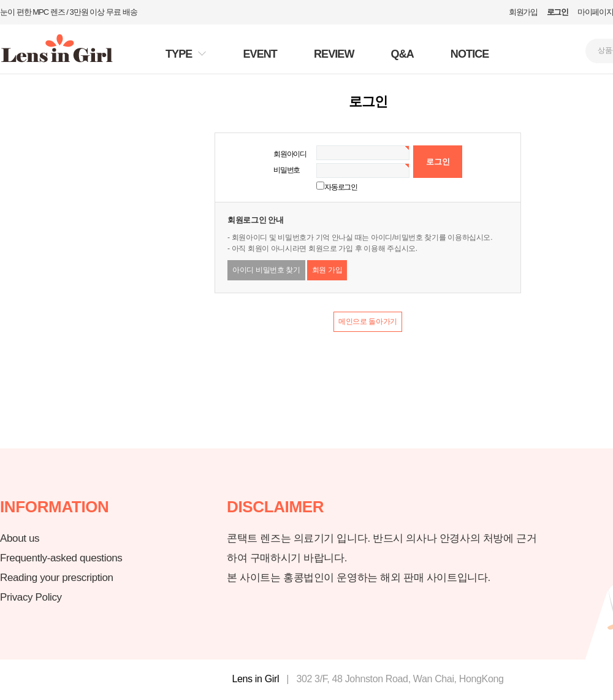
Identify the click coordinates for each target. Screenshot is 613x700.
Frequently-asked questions (61, 558)
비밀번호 (287, 170)
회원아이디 (290, 154)
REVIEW (334, 54)
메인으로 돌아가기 (368, 321)
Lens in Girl (255, 679)
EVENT (260, 54)
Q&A (402, 54)
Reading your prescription (57, 578)
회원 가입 (327, 270)
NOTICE (470, 54)
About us (20, 538)
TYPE (179, 54)
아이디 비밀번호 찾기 (266, 270)
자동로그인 (341, 187)
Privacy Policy (31, 597)
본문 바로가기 (0, 0)
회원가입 (523, 12)
